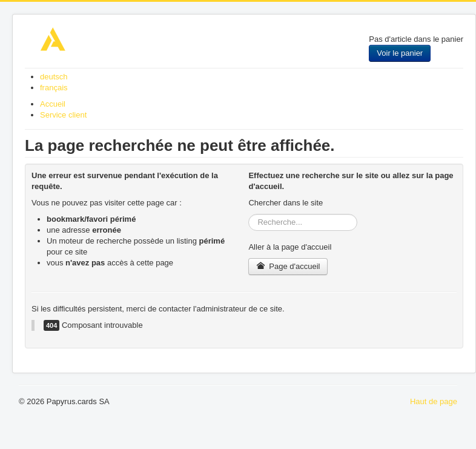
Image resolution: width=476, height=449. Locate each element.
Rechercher (249, 214)
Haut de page (434, 401)
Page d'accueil (288, 266)
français (54, 88)
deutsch (54, 77)
